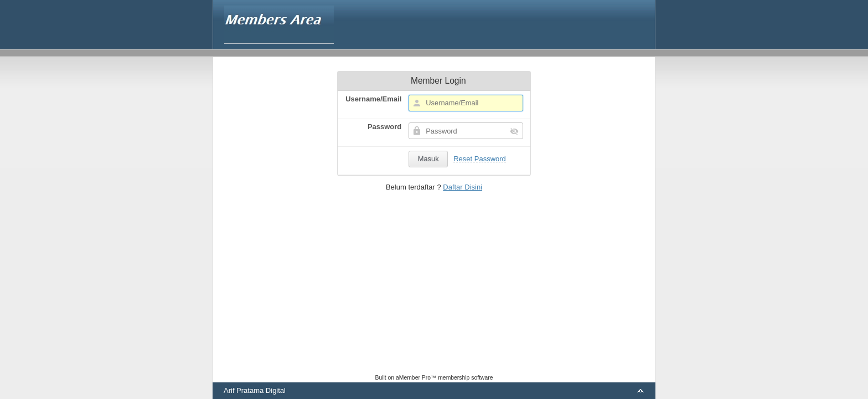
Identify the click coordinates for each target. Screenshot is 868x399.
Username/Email (373, 99)
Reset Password (480, 159)
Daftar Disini (463, 187)
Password (384, 127)
